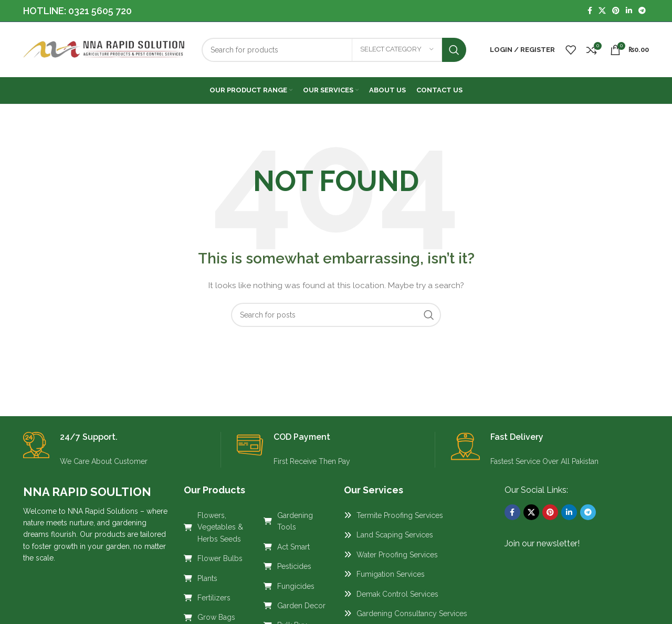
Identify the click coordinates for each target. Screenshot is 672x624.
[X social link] (602, 11)
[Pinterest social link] (616, 11)
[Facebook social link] (590, 11)
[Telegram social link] (642, 11)
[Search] (334, 50)
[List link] (216, 527)
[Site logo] (104, 49)
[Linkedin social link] (629, 11)
